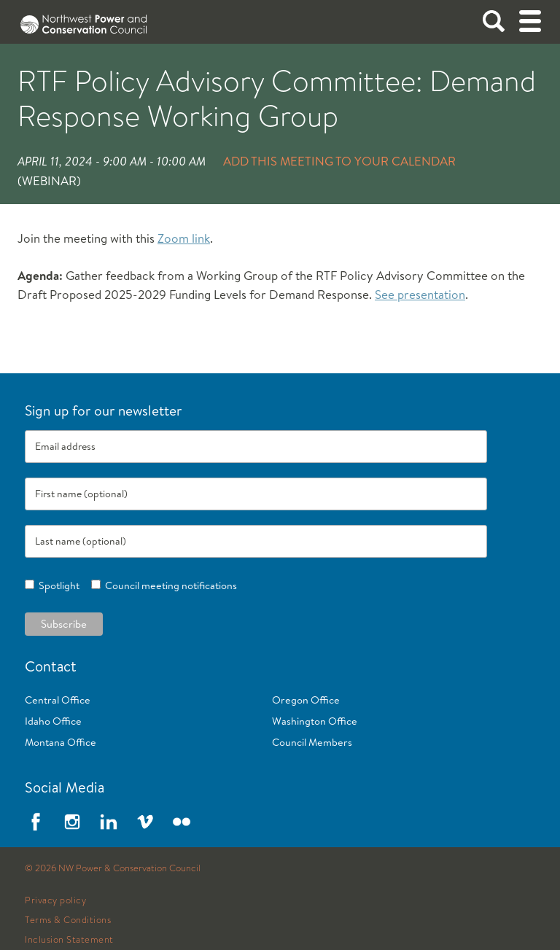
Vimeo (145, 822)
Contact (51, 666)
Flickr (182, 822)
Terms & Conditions (68, 920)
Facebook (36, 822)
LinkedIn (109, 822)
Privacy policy (55, 900)
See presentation (420, 294)
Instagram (72, 822)
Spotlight (57, 585)
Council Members (312, 742)
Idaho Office (53, 721)
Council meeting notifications (169, 585)
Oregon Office (306, 700)
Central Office (58, 700)
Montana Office (61, 742)
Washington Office (315, 721)
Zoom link (184, 238)
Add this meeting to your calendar (339, 161)
